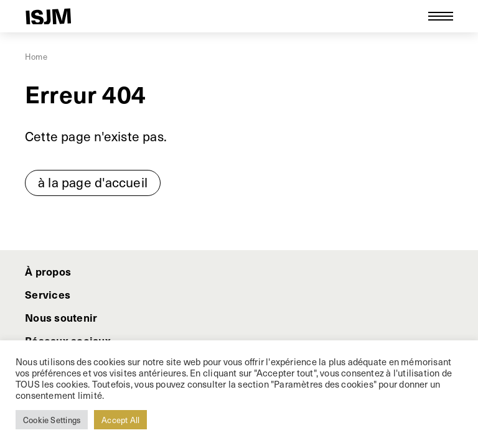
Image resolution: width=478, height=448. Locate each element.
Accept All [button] (120, 420)
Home (36, 56)
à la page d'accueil (93, 182)
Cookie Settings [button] (52, 420)
